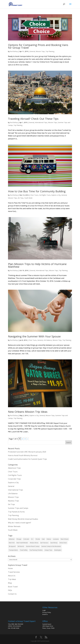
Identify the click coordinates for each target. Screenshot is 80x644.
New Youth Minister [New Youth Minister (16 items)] (22, 543)
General (32, 51)
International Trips (41, 122)
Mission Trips (40, 51)
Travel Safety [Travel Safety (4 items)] (24, 550)
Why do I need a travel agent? (20, 523)
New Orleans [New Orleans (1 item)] (65, 539)
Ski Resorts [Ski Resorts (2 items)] (21, 546)
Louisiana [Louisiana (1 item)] (56, 539)
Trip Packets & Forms (16, 512)
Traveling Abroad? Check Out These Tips (33, 119)
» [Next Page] (27, 439)
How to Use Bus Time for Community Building (37, 191)
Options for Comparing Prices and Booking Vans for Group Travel (38, 46)
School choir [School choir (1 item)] (63, 543)
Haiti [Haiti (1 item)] (43, 539)
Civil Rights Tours (45, 195)
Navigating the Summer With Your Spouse (34, 336)
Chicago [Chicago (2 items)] (19, 539)
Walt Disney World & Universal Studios (23, 519)
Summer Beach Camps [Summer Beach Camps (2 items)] (33, 546)
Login (44, 610)
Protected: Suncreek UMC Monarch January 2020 (27, 452)
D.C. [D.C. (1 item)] (32, 539)
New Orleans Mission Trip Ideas (28, 412)
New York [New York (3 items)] (12, 543)
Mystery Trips (13, 501)
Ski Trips (21, 198)
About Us (12, 576)
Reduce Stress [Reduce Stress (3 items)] (34, 543)
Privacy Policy (47, 612)
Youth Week (28, 198)
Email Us (45, 614)
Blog (10, 583)
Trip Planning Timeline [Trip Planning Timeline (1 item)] (36, 550)
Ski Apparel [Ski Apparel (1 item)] (12, 546)
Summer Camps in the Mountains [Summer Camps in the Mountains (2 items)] (51, 546)
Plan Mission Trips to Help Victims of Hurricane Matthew (37, 265)
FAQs (10, 590)
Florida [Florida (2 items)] (38, 539)
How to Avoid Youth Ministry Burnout (23, 455)
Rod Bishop (14, 51)
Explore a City (56, 195)
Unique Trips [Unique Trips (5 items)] (48, 550)
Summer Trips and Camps (18, 508)
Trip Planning (50, 51)
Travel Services (14, 572)
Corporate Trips (14, 479)
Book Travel (13, 587)
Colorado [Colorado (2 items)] (26, 539)
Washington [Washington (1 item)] (58, 550)
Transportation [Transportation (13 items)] (13, 550)
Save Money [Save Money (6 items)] (54, 543)
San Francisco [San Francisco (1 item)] (44, 543)
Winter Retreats (14, 526)
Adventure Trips (14, 468)
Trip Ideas (12, 579)
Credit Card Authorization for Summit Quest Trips (27, 459)
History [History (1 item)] (49, 539)
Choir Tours (34, 195)
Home (10, 568)
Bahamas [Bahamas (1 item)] (12, 539)
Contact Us (12, 594)
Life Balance (48, 340)
